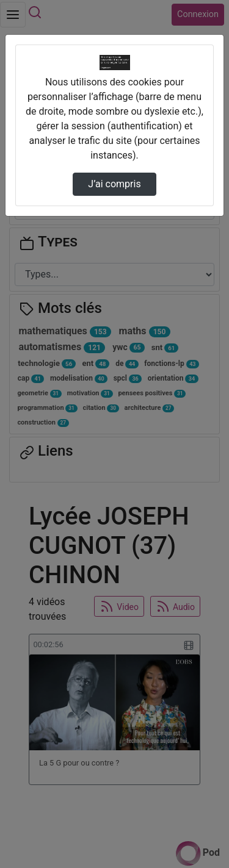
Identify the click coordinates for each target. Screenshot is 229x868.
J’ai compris (114, 184)
